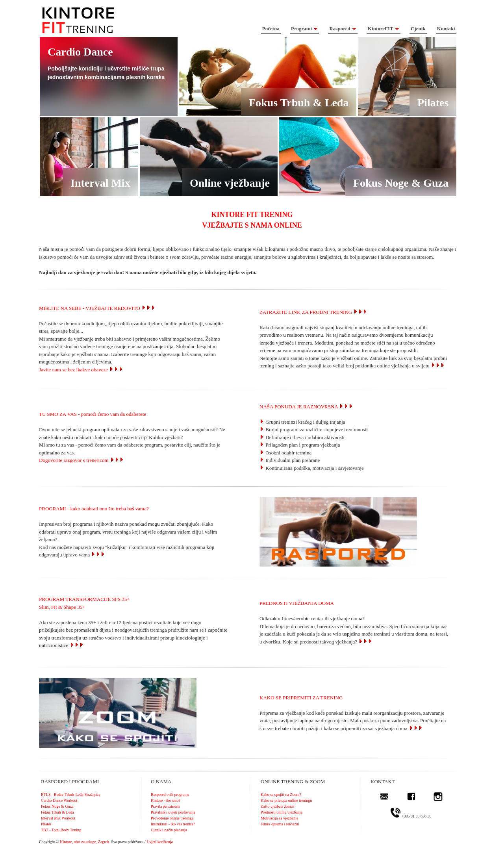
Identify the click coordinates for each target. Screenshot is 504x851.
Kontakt (446, 29)
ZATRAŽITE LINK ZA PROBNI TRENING (306, 312)
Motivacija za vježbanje (280, 818)
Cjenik (418, 29)
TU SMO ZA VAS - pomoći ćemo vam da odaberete (93, 414)
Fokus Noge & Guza (57, 806)
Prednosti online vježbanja (282, 812)
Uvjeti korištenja (160, 842)
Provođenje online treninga (172, 818)
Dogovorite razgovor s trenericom (82, 460)
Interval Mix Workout (58, 818)
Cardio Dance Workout (59, 800)
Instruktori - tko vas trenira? (173, 824)
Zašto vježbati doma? (278, 806)
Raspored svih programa (170, 794)
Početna (271, 29)
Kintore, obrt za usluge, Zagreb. (85, 842)
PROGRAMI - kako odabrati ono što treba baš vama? (94, 509)
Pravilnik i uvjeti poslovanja (173, 812)
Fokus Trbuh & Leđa (57, 812)
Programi (304, 29)
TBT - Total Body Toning (61, 830)
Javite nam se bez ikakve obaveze (81, 370)
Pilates (46, 824)
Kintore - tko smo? (166, 800)
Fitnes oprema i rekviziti (280, 824)
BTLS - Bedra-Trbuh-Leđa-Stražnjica (71, 794)
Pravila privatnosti (165, 806)
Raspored (343, 29)
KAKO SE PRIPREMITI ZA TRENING (301, 698)
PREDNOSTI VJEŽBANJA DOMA (297, 603)
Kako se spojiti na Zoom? (281, 794)
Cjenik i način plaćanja (169, 830)
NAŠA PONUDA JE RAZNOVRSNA (306, 407)
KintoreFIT (384, 29)
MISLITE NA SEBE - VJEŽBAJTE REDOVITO (97, 308)
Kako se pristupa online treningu (286, 800)
